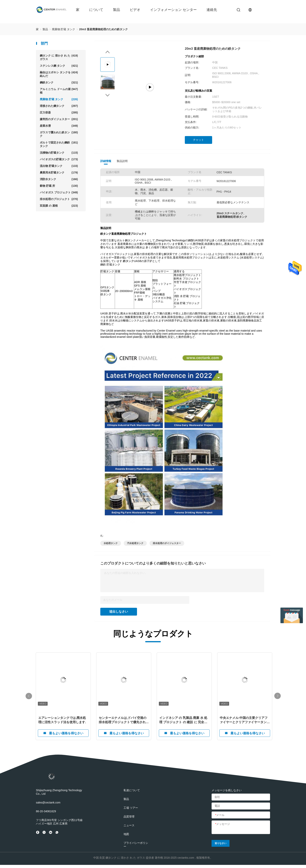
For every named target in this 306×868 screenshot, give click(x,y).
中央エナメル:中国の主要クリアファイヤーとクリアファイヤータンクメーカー (245, 720)
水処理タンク (111, 543)
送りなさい (221, 843)
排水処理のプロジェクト (59, 199)
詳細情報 (106, 161)
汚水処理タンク (135, 543)
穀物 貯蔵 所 (59, 186)
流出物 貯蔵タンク (59, 166)
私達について (132, 790)
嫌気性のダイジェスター (59, 119)
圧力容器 (59, 112)
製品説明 (122, 161)
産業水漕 (59, 126)
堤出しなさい (119, 612)
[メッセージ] (241, 827)
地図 (126, 834)
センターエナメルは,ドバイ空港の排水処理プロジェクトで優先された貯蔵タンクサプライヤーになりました (124, 720)
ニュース (129, 825)
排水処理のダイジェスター (167, 543)
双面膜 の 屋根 (59, 206)
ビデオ (135, 10)
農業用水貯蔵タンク (59, 173)
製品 (117, 10)
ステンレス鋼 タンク (59, 66)
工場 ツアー (131, 808)
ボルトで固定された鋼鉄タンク (59, 144)
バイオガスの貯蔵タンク (59, 159)
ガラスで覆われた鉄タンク (59, 134)
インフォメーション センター (173, 10)
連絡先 (212, 10)
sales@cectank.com (48, 803)
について (96, 10)
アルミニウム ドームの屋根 (59, 91)
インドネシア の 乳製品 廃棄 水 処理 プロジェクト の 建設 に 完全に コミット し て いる (183, 720)
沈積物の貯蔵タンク (59, 153)
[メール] (241, 815)
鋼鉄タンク (59, 82)
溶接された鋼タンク (59, 106)
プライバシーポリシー (136, 845)
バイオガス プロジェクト (59, 192)
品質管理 (129, 817)
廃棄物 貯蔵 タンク (59, 99)
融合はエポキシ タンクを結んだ (59, 74)
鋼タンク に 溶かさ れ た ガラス (59, 57)
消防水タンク (59, 179)
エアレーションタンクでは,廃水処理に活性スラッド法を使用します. (62, 720)
